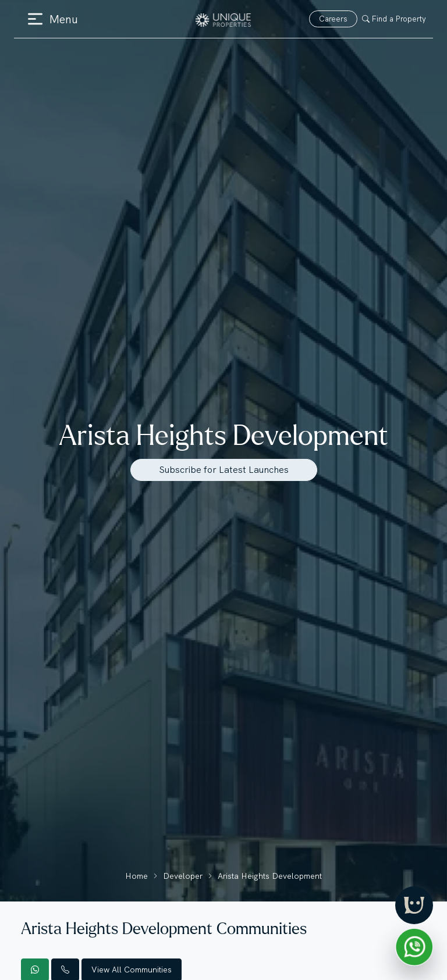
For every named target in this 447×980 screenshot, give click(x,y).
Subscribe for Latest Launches (224, 470)
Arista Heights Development (270, 876)
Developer (183, 876)
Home (136, 876)
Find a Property (394, 19)
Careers (333, 19)
